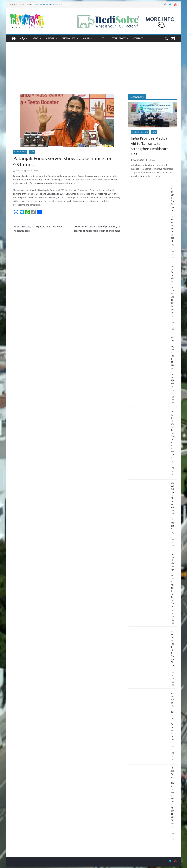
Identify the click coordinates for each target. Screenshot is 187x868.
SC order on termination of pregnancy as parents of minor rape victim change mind (99, 229)
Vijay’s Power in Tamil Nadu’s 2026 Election (173, 435)
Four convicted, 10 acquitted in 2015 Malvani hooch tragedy (37, 229)
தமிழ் (22, 38)
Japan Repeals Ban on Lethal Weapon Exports (173, 289)
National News (20, 152)
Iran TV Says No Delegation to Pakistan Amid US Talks (173, 213)
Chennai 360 (69, 38)
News (35, 38)
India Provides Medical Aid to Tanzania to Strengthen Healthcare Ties (150, 146)
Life (102, 38)
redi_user (19, 171)
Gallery (88, 38)
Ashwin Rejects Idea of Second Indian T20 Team (173, 362)
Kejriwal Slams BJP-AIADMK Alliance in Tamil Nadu (173, 580)
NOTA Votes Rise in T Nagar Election (173, 650)
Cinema (50, 38)
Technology (119, 38)
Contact (138, 38)
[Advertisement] (93, 72)
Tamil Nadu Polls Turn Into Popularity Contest (173, 718)
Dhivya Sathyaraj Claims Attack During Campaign (173, 506)
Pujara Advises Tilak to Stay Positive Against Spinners (173, 795)
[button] (26, 38)
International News (140, 132)
